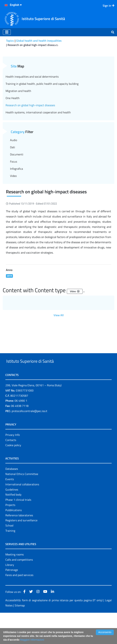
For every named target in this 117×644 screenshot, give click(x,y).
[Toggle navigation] (7, 32)
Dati (13, 170)
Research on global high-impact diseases (30, 128)
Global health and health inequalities (39, 41)
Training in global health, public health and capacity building (42, 107)
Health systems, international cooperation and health (38, 135)
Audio (14, 163)
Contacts (11, 471)
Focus (14, 185)
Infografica (16, 192)
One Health (13, 121)
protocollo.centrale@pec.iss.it (29, 442)
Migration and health (18, 114)
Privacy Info (13, 466)
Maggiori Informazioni (32, 640)
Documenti (17, 177)
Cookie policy (13, 476)
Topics (10, 41)
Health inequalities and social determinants (32, 100)
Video (13, 199)
